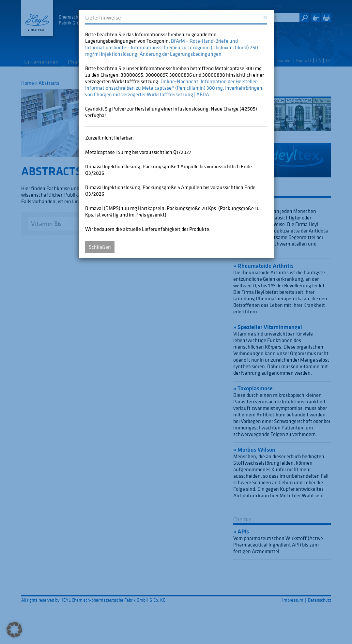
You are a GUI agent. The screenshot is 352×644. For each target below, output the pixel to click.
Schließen (100, 247)
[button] (14, 630)
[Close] (265, 17)
